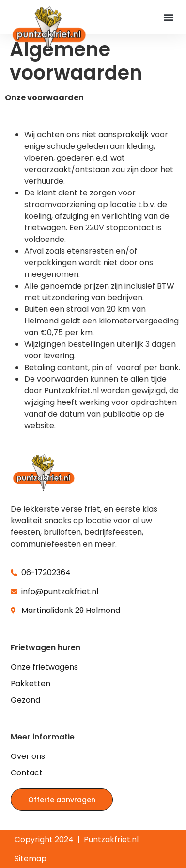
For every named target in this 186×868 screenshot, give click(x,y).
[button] (168, 17)
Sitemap (31, 859)
